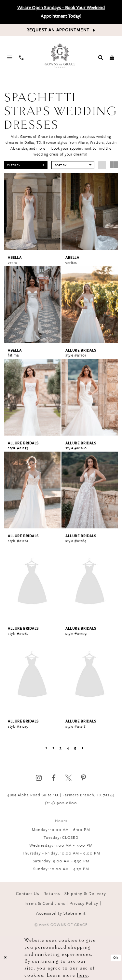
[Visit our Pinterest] (83, 778)
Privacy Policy (84, 903)
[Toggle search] (101, 57)
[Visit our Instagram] (39, 778)
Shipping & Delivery (85, 893)
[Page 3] (61, 748)
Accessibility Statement (61, 913)
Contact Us (27, 893)
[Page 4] (68, 748)
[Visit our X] (68, 778)
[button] (26, 165)
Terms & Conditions (44, 903)
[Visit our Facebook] (54, 778)
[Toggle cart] (112, 57)
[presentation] (32, 212)
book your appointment (71, 148)
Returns (52, 893)
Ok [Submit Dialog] (116, 957)
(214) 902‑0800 (61, 803)
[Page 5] (76, 748)
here (83, 975)
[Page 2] (53, 748)
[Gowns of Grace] (61, 56)
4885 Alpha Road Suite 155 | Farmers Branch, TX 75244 (61, 795)
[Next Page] (83, 748)
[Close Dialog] (6, 958)
